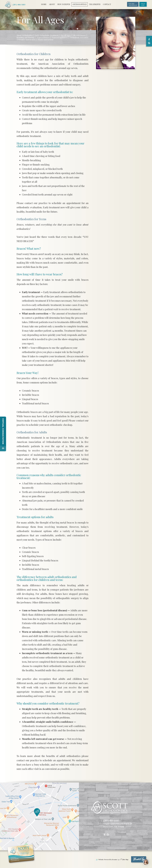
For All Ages (66, 35)
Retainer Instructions (27, 40)
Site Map (126, 859)
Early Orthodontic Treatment (47, 35)
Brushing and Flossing (26, 38)
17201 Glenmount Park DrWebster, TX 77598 (118, 825)
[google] (149, 43)
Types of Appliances (60, 38)
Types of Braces (43, 38)
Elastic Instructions (46, 40)
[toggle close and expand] (3, 448)
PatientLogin (143, 4)
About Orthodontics (25, 35)
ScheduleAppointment (133, 4)
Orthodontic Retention (79, 38)
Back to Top (139, 860)
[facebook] (149, 39)
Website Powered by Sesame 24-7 (109, 859)
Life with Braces (79, 35)
